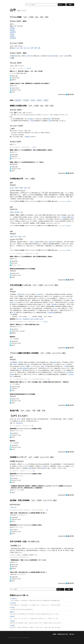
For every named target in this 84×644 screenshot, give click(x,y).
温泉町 (31, 119)
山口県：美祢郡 (14, 188)
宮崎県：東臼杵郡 (15, 212)
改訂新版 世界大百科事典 (20, 500)
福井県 (54, 362)
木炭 (56, 370)
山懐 (21, 48)
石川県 (12, 362)
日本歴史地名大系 (16, 179)
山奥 (18, 48)
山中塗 (61, 56)
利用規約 (54, 634)
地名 (19, 56)
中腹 (28, 48)
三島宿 (50, 121)
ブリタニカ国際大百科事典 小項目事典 (24, 353)
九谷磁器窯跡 (51, 313)
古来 (42, 56)
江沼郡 (19, 294)
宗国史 (32, 242)
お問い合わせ (72, 634)
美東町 (21, 188)
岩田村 (38, 242)
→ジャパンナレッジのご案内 (65, 201)
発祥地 (49, 119)
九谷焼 (66, 56)
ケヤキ (64, 466)
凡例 (30, 68)
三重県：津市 (13, 237)
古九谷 (40, 372)
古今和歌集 (26, 100)
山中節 (41, 319)
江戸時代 (32, 121)
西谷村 (15, 364)
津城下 (20, 237)
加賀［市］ (14, 507)
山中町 (38, 294)
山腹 (25, 48)
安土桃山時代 (25, 368)
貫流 (43, 366)
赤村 (25, 188)
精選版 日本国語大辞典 (18, 106)
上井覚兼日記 (18, 100)
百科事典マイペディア (18, 457)
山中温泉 (52, 56)
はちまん (14, 313)
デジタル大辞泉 (16, 17)
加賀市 (15, 56)
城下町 (51, 242)
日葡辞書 (27, 137)
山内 (14, 48)
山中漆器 (54, 304)
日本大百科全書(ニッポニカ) (20, 285)
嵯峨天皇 (39, 100)
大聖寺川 (29, 56)
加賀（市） (19, 319)
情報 (28, 68)
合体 (28, 364)
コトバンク (16, 5)
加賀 (11, 58)
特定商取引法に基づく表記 (63, 634)
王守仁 (19, 419)
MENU (11, 1)
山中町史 (33, 100)
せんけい (56, 309)
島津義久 (64, 217)
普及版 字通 (14, 411)
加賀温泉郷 (26, 319)
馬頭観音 (46, 100)
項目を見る (20, 423)
